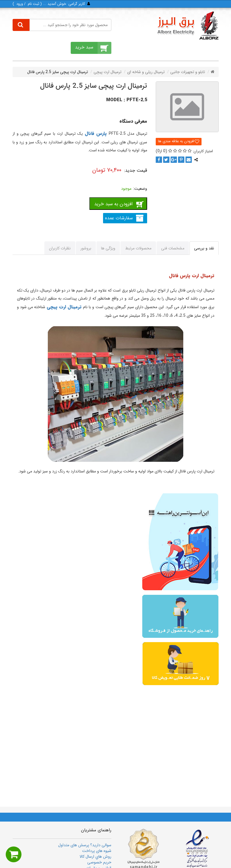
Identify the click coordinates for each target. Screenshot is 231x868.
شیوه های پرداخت (97, 851)
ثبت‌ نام (33, 4)
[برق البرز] (188, 26)
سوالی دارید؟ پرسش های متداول (85, 845)
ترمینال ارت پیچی (64, 307)
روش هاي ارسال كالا (95, 857)
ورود (20, 4)
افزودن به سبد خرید (113, 204)
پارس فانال (96, 133)
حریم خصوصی (99, 862)
